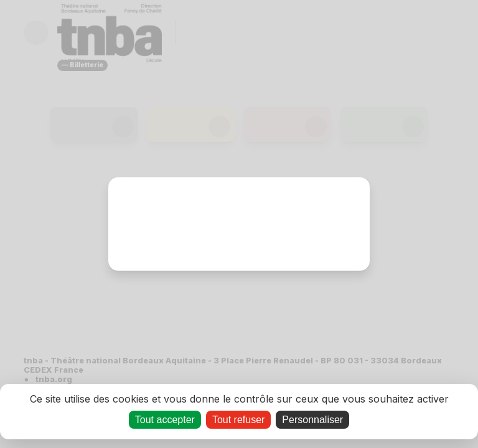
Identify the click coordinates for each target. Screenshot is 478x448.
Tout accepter (165, 420)
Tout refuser (238, 420)
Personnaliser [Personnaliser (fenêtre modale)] (312, 420)
